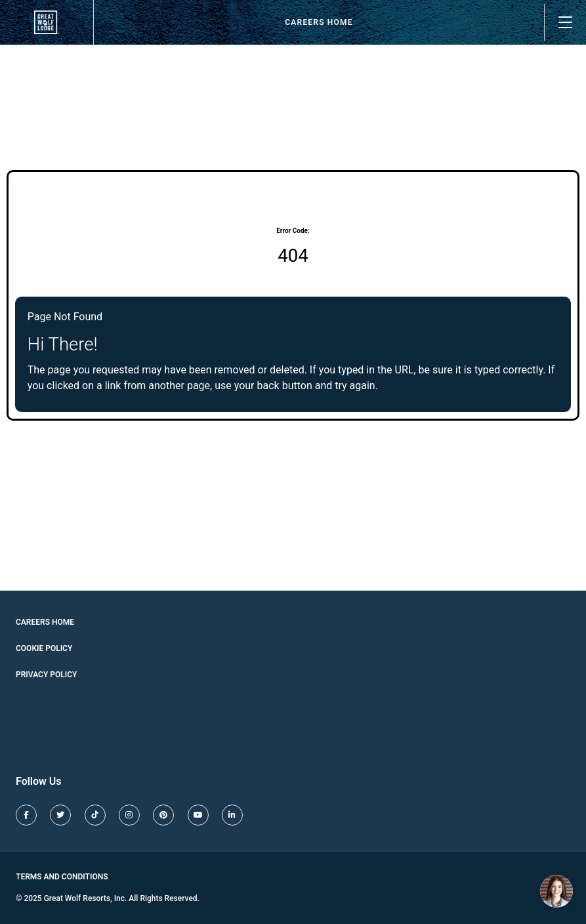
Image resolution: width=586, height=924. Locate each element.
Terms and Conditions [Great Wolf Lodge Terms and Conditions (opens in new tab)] (62, 877)
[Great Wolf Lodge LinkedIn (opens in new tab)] (232, 815)
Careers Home (319, 22)
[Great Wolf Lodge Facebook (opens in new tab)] (26, 815)
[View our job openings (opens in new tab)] (47, 22)
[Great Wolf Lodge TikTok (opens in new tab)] (95, 815)
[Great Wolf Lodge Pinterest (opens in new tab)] (163, 815)
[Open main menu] (565, 22)
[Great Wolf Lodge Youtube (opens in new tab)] (198, 815)
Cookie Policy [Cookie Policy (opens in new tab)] (44, 648)
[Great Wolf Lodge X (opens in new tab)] (60, 815)
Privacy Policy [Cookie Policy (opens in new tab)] (46, 675)
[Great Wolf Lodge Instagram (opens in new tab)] (129, 815)
